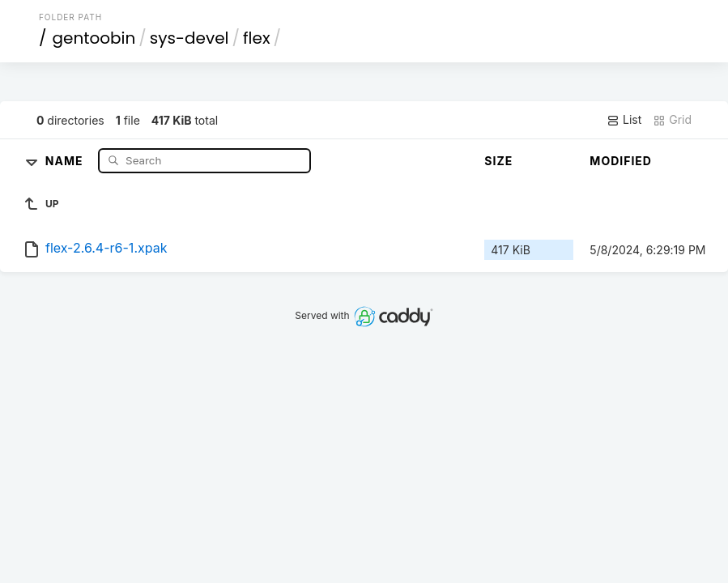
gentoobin (94, 38)
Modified (621, 161)
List (624, 120)
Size (498, 161)
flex (256, 38)
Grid (672, 120)
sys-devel (189, 38)
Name (66, 160)
